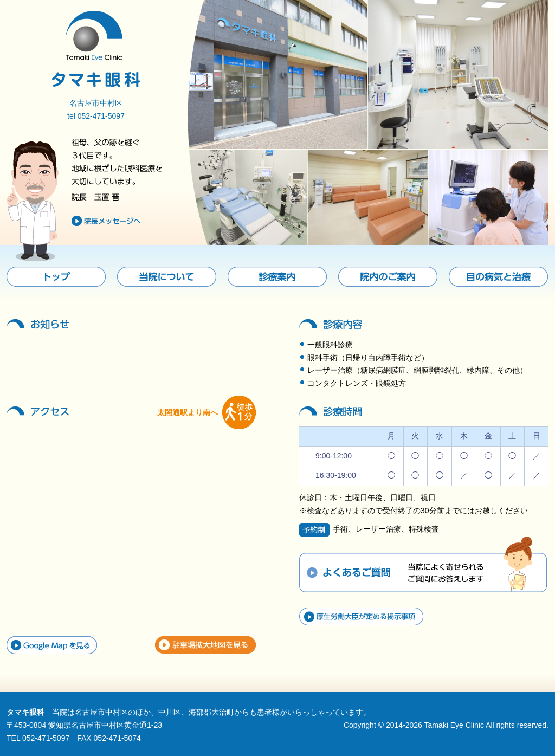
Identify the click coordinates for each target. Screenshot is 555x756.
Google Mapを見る (52, 645)
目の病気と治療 (498, 277)
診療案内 (277, 277)
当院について (167, 277)
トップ (56, 277)
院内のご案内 (388, 277)
